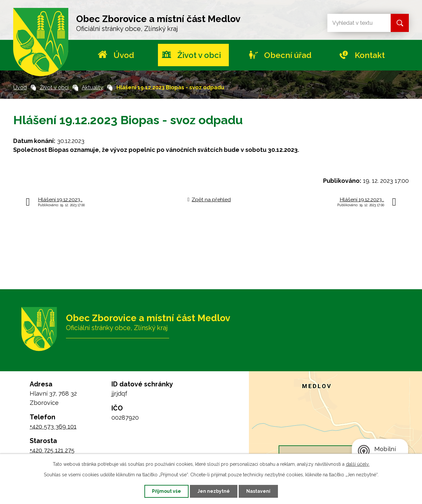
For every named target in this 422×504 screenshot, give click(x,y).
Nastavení (258, 491)
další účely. (358, 464)
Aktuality (92, 87)
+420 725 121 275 (52, 450)
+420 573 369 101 (53, 426)
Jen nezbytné (214, 491)
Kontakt (370, 55)
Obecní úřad (288, 55)
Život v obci (199, 55)
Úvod (124, 55)
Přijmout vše (166, 491)
